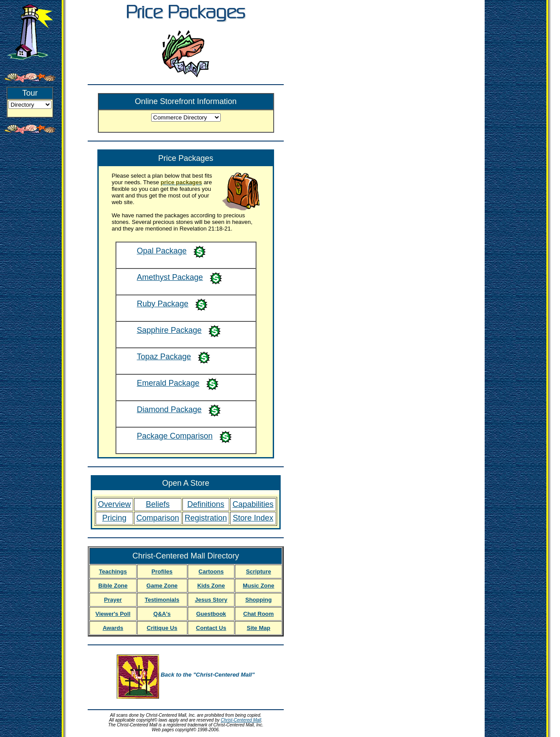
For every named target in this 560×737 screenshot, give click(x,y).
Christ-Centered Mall (241, 720)
